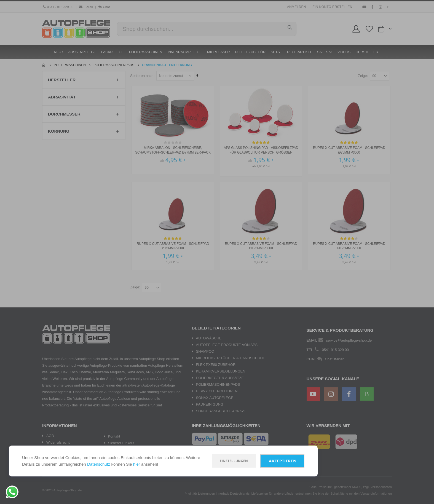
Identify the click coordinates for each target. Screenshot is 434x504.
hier (137, 464)
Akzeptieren (283, 461)
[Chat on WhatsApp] (12, 492)
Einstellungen (234, 461)
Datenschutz (99, 464)
